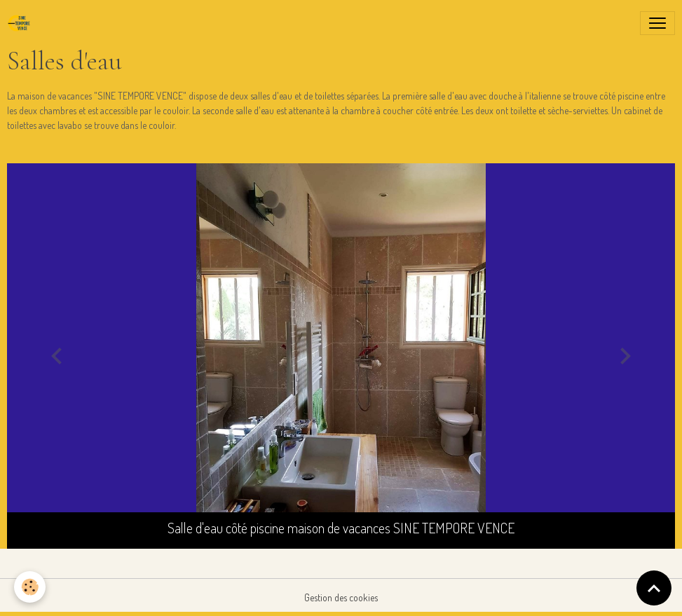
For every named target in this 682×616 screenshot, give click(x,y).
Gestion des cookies (341, 597)
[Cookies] (30, 587)
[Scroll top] (654, 588)
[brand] (22, 23)
